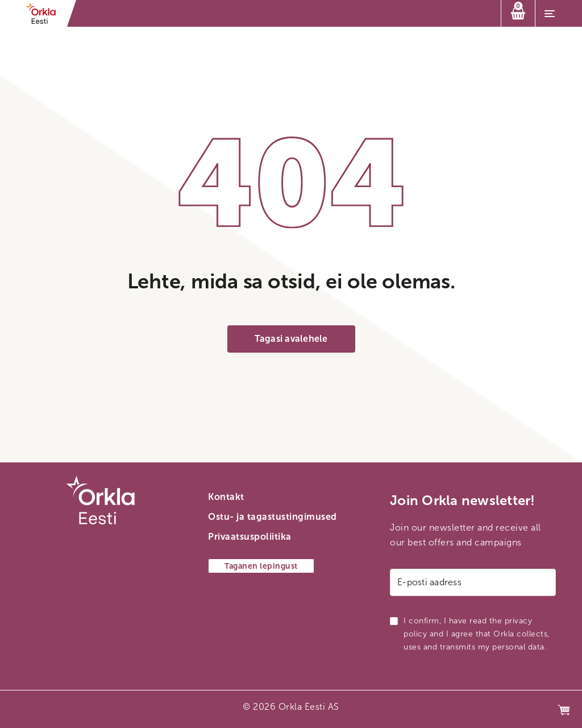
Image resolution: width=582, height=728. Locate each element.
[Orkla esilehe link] (45, 13)
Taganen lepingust (261, 566)
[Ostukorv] (518, 13)
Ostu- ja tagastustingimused (273, 517)
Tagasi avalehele (291, 339)
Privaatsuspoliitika (250, 537)
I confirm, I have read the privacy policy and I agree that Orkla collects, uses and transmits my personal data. (477, 634)
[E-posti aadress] (473, 582)
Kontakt (226, 497)
